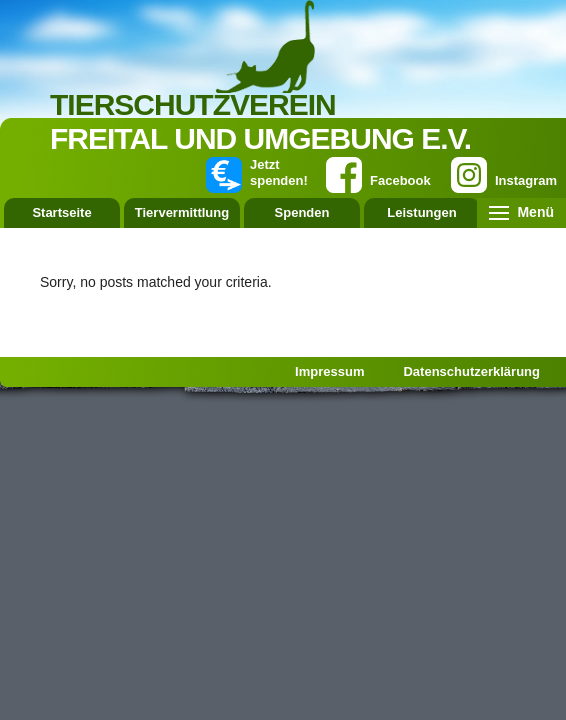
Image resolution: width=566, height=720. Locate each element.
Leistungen (421, 212)
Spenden (302, 212)
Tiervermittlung (182, 212)
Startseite (61, 212)
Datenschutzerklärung (471, 371)
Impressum (329, 371)
